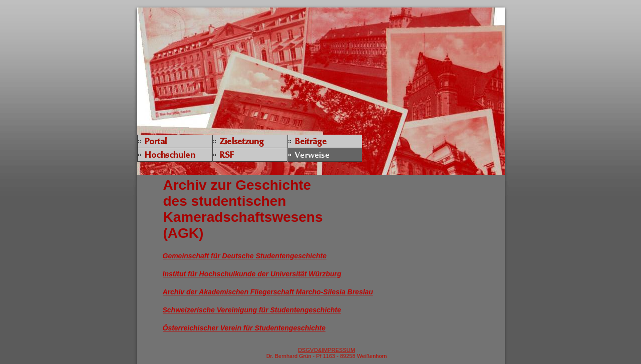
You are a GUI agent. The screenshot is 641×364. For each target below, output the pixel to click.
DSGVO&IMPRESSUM (327, 350)
